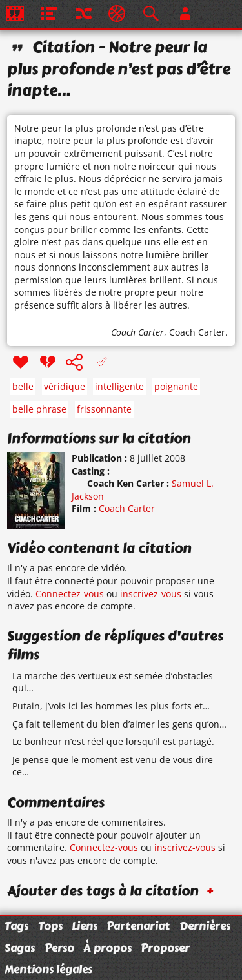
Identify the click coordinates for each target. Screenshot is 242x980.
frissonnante (104, 409)
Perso (59, 948)
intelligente (119, 386)
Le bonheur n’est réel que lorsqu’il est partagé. (113, 741)
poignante (176, 386)
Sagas (20, 948)
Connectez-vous (70, 594)
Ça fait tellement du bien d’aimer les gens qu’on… (119, 724)
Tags (16, 926)
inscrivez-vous (151, 594)
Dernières (205, 926)
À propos (107, 948)
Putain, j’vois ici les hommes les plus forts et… (111, 706)
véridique (65, 386)
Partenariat (138, 926)
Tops (50, 926)
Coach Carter (137, 332)
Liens (85, 926)
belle (23, 386)
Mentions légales (48, 969)
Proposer (165, 948)
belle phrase (39, 409)
